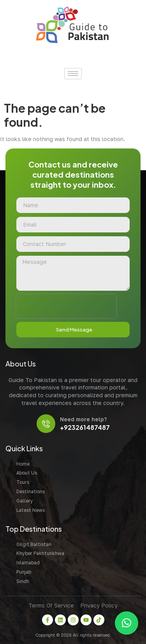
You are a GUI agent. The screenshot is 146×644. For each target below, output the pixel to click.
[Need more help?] (46, 424)
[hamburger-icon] (73, 74)
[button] (127, 623)
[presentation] (66, 306)
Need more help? (83, 419)
